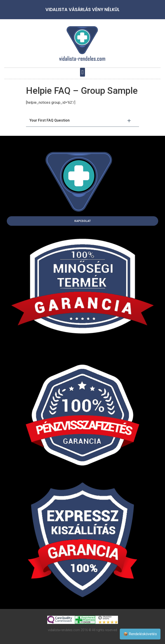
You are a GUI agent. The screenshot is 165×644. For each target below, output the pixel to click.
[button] (83, 72)
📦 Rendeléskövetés (140, 634)
